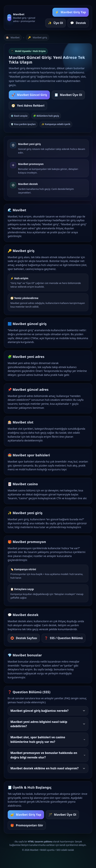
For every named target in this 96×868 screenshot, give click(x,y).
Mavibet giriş (40, 37)
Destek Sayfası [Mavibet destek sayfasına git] (24, 638)
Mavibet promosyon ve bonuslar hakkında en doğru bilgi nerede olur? (48, 755)
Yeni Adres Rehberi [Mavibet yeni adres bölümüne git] (28, 106)
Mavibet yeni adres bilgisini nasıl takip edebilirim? (48, 724)
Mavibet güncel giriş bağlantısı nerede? (48, 711)
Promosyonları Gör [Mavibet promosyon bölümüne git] (27, 825)
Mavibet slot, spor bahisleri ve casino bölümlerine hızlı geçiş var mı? (48, 739)
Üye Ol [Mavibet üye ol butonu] (55, 23)
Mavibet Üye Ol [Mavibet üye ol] (62, 815)
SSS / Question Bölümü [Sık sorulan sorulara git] (64, 638)
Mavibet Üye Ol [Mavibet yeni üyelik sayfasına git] (68, 95)
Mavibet (15, 37)
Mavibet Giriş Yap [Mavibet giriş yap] (26, 815)
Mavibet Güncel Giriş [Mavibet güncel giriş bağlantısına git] (29, 95)
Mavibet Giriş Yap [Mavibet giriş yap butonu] (71, 12)
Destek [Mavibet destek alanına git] (78, 23)
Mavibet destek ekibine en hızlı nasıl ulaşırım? (48, 768)
